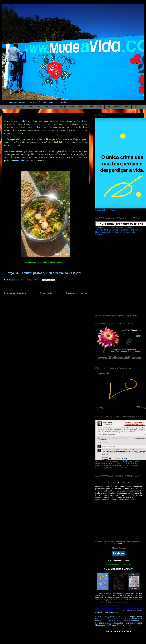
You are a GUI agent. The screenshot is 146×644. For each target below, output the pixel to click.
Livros (127, 107)
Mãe (46, 107)
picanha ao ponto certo (49, 157)
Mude (103, 489)
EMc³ (135, 107)
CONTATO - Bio (19, 107)
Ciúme (73, 107)
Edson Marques (21, 280)
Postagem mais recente (15, 293)
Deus (39, 107)
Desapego (62, 107)
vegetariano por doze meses (23, 139)
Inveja (81, 107)
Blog (8, 107)
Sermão (90, 107)
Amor (31, 107)
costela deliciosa (22, 161)
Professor (118, 107)
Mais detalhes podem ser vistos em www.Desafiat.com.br (117, 499)
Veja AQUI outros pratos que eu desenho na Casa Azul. (46, 273)
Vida (108, 107)
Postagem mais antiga (76, 293)
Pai (54, 107)
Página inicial (46, 293)
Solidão (100, 107)
